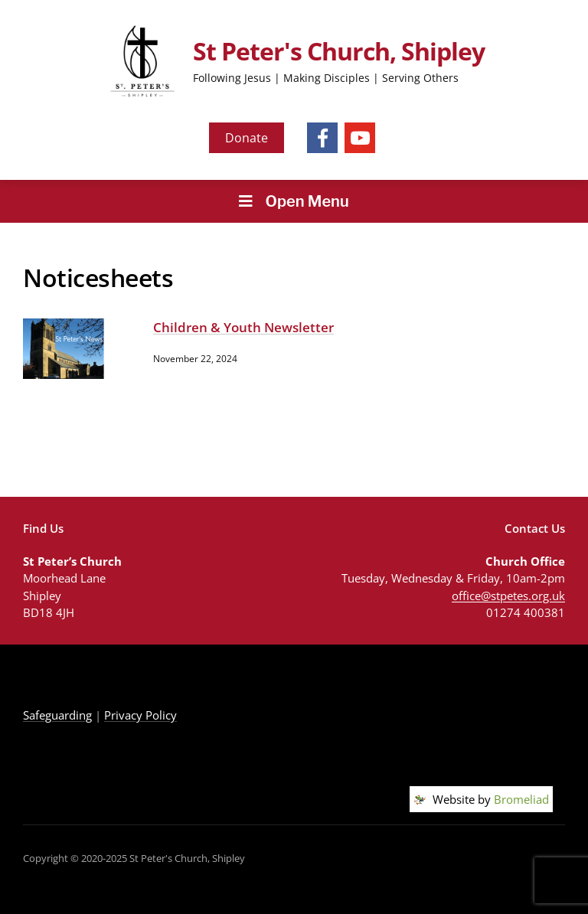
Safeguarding (57, 715)
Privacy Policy (140, 715)
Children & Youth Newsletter (243, 327)
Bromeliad (521, 799)
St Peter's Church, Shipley (339, 51)
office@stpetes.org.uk (508, 596)
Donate (247, 138)
